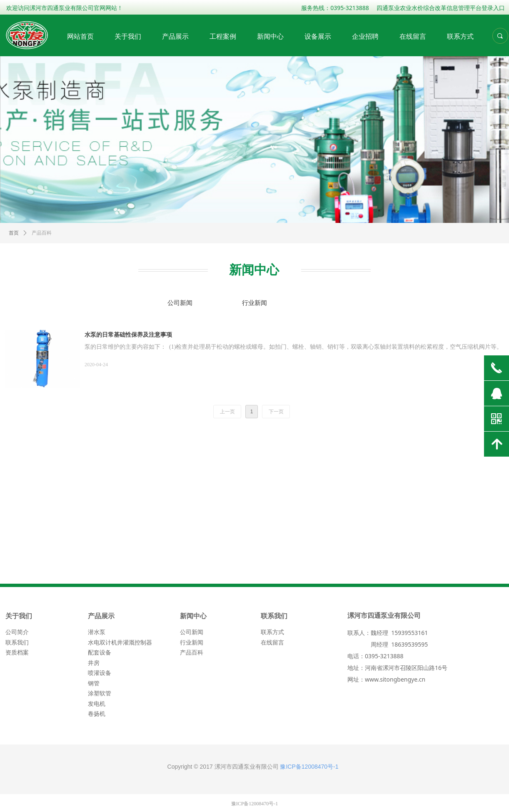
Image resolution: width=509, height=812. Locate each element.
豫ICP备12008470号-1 (309, 767)
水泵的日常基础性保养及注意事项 (128, 335)
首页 (14, 233)
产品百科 (42, 233)
